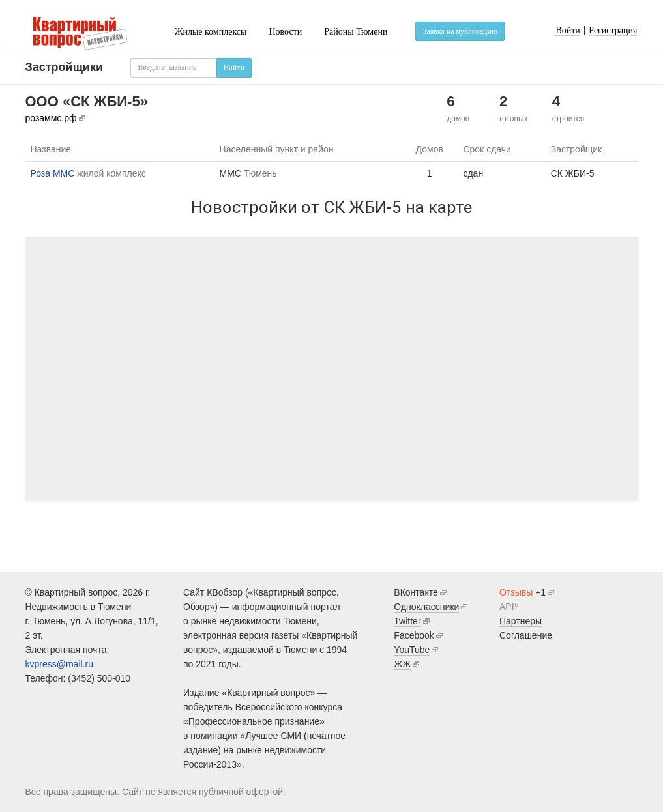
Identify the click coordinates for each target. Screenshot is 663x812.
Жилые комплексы (211, 32)
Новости (285, 32)
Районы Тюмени (356, 32)
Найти (234, 68)
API (507, 607)
